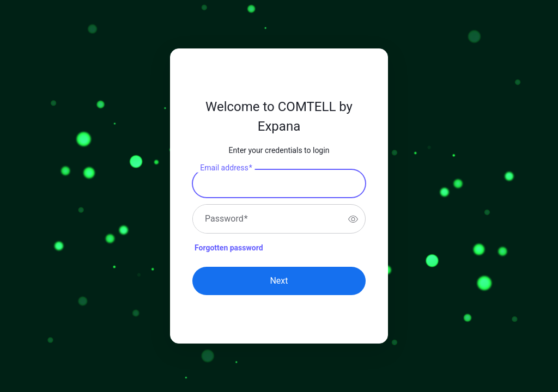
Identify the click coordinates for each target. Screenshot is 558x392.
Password (226, 219)
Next (279, 281)
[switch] (353, 219)
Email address (226, 168)
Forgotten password (229, 248)
